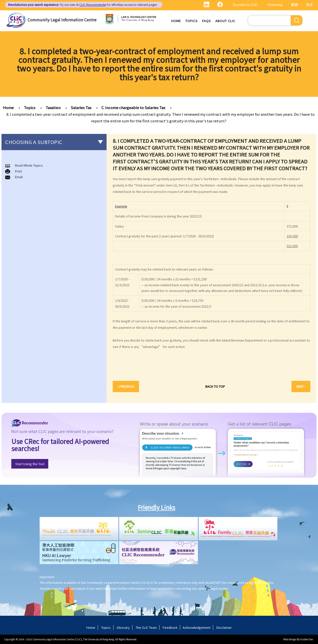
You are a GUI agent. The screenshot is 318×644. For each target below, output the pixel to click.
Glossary (123, 627)
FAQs (207, 21)
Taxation (53, 107)
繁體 (294, 5)
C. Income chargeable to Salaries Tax (133, 107)
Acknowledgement (197, 627)
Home (176, 21)
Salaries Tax (81, 107)
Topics (191, 21)
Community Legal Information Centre (62, 20)
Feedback (170, 627)
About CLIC (225, 21)
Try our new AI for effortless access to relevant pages (82, 5)
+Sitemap (275, 5)
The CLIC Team (146, 627)
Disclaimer (224, 627)
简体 (309, 5)
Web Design (290, 639)
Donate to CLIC (245, 5)
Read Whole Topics (29, 165)
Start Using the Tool (30, 464)
